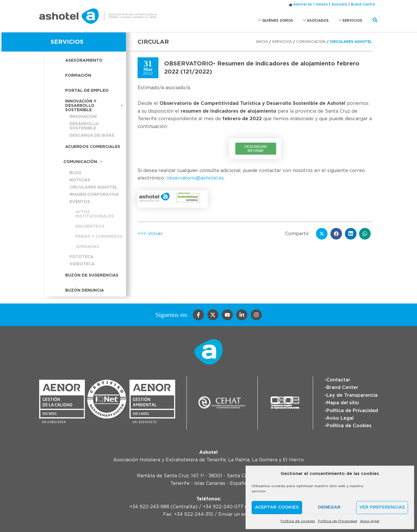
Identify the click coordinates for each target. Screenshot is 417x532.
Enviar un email (236, 514)
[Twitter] (213, 315)
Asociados (314, 20)
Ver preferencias (382, 507)
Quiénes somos (274, 20)
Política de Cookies (349, 426)
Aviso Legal (340, 418)
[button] (258, 20)
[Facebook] (198, 315)
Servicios (349, 20)
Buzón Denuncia (85, 290)
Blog (75, 173)
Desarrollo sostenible (84, 126)
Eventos (80, 202)
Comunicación (83, 162)
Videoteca (82, 264)
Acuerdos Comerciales (93, 147)
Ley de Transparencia (352, 395)
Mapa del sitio (343, 403)
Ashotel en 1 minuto (310, 4)
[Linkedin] (242, 315)
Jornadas (87, 247)
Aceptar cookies (277, 507)
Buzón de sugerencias (92, 275)
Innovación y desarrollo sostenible (94, 106)
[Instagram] (256, 315)
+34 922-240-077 (223, 507)
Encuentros (90, 226)
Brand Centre (363, 4)
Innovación (83, 117)
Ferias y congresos (99, 237)
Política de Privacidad (338, 521)
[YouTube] (227, 315)
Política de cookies (298, 521)
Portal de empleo (87, 91)
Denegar (329, 507)
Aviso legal (370, 521)
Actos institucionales (95, 214)
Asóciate (339, 4)
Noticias (80, 180)
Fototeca (82, 257)
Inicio (262, 42)
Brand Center (342, 387)
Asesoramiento (84, 61)
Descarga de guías (92, 136)
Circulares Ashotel (94, 187)
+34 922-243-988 (149, 507)
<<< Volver (150, 234)
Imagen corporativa (94, 195)
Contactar (338, 380)
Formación (78, 76)
